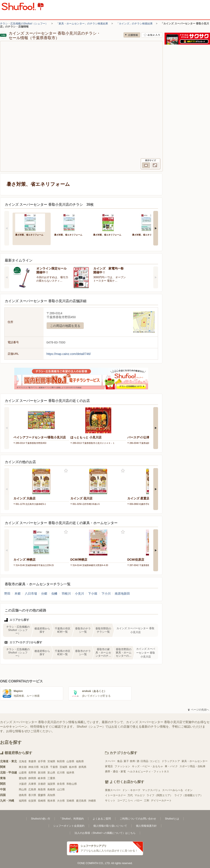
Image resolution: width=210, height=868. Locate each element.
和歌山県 (72, 784)
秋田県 (61, 761)
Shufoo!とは (172, 819)
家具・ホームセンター (195, 761)
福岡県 (23, 801)
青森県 (32, 761)
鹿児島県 (81, 801)
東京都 (23, 767)
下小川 (106, 594)
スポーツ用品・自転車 (192, 766)
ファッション (122, 766)
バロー (138, 801)
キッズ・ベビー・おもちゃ (147, 766)
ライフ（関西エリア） (160, 795)
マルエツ (140, 795)
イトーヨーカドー (115, 795)
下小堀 (93, 594)
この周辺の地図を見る (65, 326)
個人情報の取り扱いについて (110, 826)
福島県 (80, 761)
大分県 (61, 801)
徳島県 (23, 795)
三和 (147, 801)
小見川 (79, 594)
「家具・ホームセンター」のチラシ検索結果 (82, 24)
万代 (130, 795)
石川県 (61, 773)
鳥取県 (42, 789)
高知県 (51, 795)
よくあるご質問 (102, 819)
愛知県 (23, 778)
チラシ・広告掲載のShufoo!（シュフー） (24, 24)
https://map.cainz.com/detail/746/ (69, 354)
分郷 (44, 594)
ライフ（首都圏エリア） (189, 795)
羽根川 (66, 594)
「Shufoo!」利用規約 (71, 819)
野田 (7, 594)
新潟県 (42, 773)
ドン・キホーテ (131, 790)
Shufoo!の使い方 (41, 819)
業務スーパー (113, 790)
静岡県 (32, 778)
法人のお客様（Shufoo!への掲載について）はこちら (105, 833)
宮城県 (51, 761)
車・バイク (171, 766)
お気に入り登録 (66, 471)
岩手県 (42, 761)
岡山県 (23, 789)
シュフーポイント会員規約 (69, 826)
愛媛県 (42, 795)
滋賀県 (51, 784)
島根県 (51, 789)
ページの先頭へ (199, 710)
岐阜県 (42, 778)
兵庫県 (32, 784)
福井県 (70, 773)
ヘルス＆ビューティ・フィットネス (148, 772)
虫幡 (54, 594)
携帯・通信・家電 (115, 772)
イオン (189, 790)
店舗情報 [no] (132, 35)
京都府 (42, 784)
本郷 (18, 594)
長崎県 (42, 801)
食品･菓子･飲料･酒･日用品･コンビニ (139, 761)
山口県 (61, 789)
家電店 (109, 766)
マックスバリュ (151, 790)
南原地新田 (122, 594)
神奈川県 (34, 767)
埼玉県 (44, 767)
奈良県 (61, 784)
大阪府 (23, 784)
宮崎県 (70, 801)
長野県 (32, 773)
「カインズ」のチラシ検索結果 (134, 24)
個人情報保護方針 (146, 826)
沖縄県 (92, 801)
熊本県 (51, 801)
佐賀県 (32, 801)
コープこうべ (125, 801)
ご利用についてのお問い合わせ (138, 819)
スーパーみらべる (173, 790)
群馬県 (82, 767)
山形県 (70, 761)
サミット (110, 801)
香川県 (32, 795)
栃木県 (73, 767)
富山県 (51, 773)
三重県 (51, 778)
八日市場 (31, 594)
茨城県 (63, 767)
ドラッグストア (171, 761)
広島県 (32, 789)
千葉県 (54, 767)
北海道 (23, 761)
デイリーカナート (161, 801)
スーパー (110, 761)
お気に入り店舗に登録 (152, 35)
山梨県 (23, 773)
